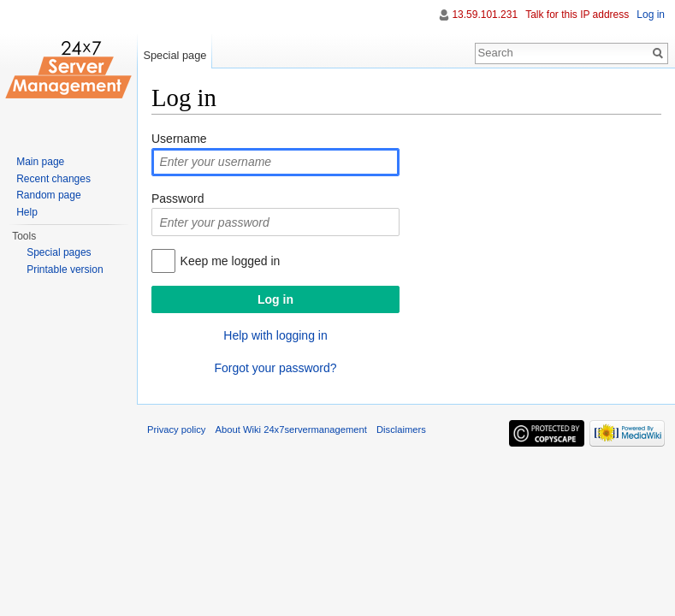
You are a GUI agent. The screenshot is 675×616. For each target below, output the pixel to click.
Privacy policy (176, 429)
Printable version (65, 269)
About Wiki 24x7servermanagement (291, 429)
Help (27, 212)
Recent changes (53, 179)
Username (179, 139)
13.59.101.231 (485, 15)
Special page (175, 55)
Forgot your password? (275, 368)
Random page (48, 195)
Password (178, 198)
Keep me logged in (231, 261)
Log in (651, 15)
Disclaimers (401, 429)
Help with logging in (275, 335)
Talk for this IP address (577, 15)
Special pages (59, 252)
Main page (40, 162)
